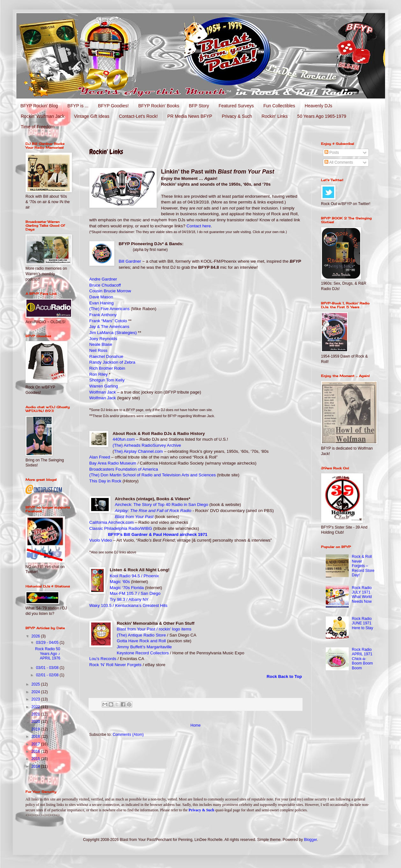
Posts (332, 153)
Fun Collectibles (279, 106)
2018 (36, 736)
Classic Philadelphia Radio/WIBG (121, 528)
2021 (36, 714)
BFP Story (199, 106)
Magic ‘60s (120, 582)
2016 (36, 751)
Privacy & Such (237, 116)
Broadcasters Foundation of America (124, 469)
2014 (36, 766)
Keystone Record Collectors (143, 653)
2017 (36, 744)
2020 (36, 722)
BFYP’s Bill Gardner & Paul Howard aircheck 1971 (158, 534)
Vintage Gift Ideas (92, 116)
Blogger (311, 840)
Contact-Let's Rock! (138, 116)
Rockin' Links (275, 116)
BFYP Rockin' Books (159, 106)
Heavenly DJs (318, 106)
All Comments (339, 162)
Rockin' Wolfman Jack (43, 116)
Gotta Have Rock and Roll (141, 641)
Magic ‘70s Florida (127, 588)
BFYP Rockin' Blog (39, 106)
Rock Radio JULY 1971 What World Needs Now (362, 595)
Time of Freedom (38, 127)
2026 (36, 636)
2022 (36, 707)
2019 (36, 729)
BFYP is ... (78, 106)
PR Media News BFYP (190, 116)
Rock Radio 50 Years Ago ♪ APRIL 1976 (48, 654)
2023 (36, 699)
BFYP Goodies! (113, 106)
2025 (36, 684)
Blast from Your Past (134, 517)
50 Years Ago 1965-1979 (322, 116)
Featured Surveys (236, 106)
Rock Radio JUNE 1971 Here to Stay (363, 623)
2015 (36, 759)
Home (195, 725)
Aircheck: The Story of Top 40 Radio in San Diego (161, 505)
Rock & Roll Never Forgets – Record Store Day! (363, 566)
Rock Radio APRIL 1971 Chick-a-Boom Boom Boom (362, 659)
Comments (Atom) (128, 735)
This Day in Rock (105, 481)
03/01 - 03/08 (48, 668)
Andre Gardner (103, 279)
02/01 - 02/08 (48, 675)
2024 (36, 692)
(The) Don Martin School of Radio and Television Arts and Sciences (153, 475)
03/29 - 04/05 (48, 643)
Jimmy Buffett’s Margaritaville (144, 647)
